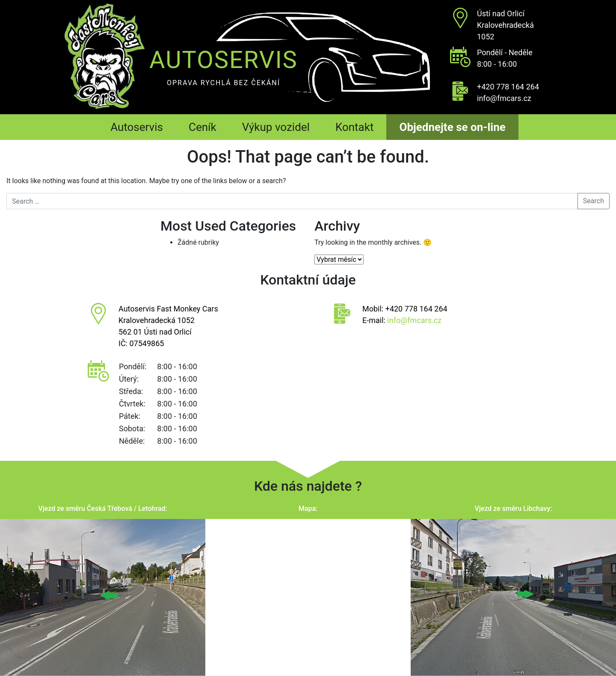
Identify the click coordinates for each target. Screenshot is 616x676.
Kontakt (355, 127)
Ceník (203, 127)
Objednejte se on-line (452, 127)
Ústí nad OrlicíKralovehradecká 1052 (505, 25)
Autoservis (137, 127)
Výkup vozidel (276, 127)
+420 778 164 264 (508, 87)
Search (594, 201)
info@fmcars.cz (504, 98)
